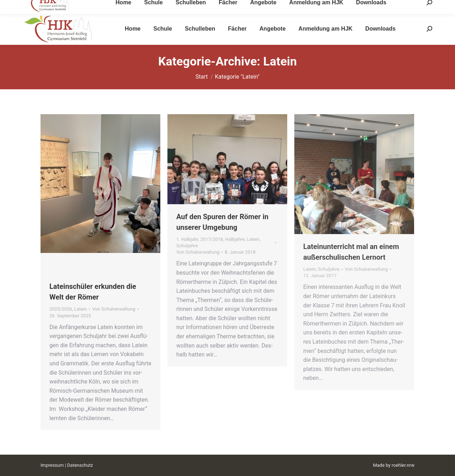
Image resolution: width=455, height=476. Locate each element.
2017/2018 (212, 239)
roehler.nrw (403, 465)
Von (114, 309)
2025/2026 (61, 309)
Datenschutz (80, 465)
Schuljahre (187, 246)
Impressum (52, 465)
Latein (81, 309)
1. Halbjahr (187, 239)
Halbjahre (235, 239)
